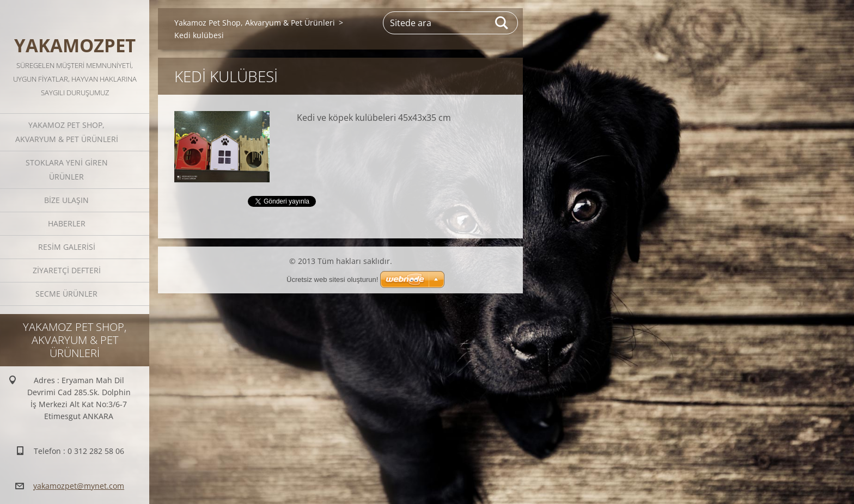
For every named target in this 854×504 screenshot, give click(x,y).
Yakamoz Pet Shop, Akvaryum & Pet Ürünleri (67, 132)
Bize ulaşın (66, 200)
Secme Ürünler (66, 294)
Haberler (67, 223)
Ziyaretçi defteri (67, 270)
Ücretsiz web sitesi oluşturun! (332, 279)
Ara (502, 23)
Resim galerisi (67, 247)
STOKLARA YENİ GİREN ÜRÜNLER (67, 170)
